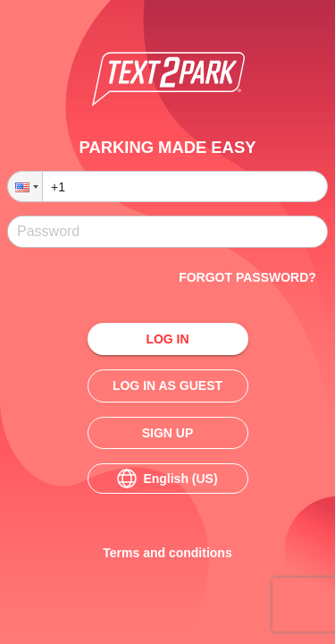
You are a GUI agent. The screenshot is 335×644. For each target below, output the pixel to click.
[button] (25, 186)
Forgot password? (247, 278)
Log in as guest (168, 386)
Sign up (168, 433)
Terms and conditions (168, 553)
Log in (168, 339)
